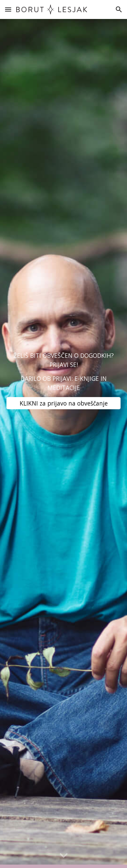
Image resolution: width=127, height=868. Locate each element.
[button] (8, 9)
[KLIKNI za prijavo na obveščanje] (64, 403)
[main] (64, 371)
